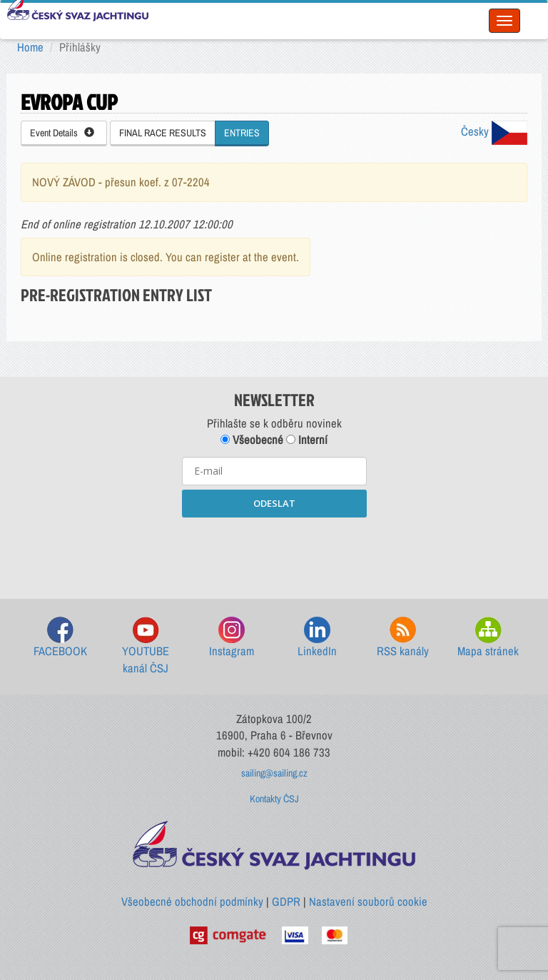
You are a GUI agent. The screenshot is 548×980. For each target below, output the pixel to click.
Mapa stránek (488, 638)
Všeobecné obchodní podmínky (192, 901)
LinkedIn (317, 638)
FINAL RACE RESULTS (163, 133)
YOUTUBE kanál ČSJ (146, 646)
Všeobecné (252, 440)
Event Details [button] (62, 133)
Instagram (232, 638)
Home (30, 47)
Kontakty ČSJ (274, 799)
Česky (494, 131)
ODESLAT (274, 503)
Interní (307, 440)
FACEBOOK (60, 638)
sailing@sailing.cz (274, 773)
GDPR (286, 901)
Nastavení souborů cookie (368, 901)
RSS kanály (403, 638)
